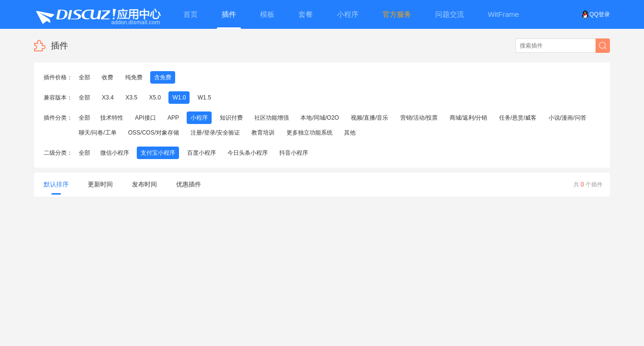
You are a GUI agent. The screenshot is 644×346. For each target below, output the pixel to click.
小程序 (199, 118)
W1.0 (179, 98)
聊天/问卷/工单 (98, 133)
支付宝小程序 (158, 153)
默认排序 (56, 188)
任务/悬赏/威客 (518, 118)
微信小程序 (115, 153)
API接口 (145, 118)
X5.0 (155, 98)
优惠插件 (189, 184)
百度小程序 (202, 153)
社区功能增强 (272, 118)
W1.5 (204, 98)
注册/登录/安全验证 (215, 133)
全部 (84, 77)
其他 (350, 133)
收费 (107, 77)
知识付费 (231, 118)
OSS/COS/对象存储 (154, 133)
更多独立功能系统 (310, 133)
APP (173, 118)
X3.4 (108, 98)
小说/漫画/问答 (567, 118)
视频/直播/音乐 (370, 118)
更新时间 (100, 184)
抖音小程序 (294, 153)
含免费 (163, 77)
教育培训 (263, 133)
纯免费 (134, 77)
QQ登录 (596, 14)
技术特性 (112, 118)
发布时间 (144, 184)
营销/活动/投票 (419, 118)
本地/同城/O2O (320, 118)
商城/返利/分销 (469, 118)
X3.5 (131, 98)
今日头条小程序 (248, 153)
